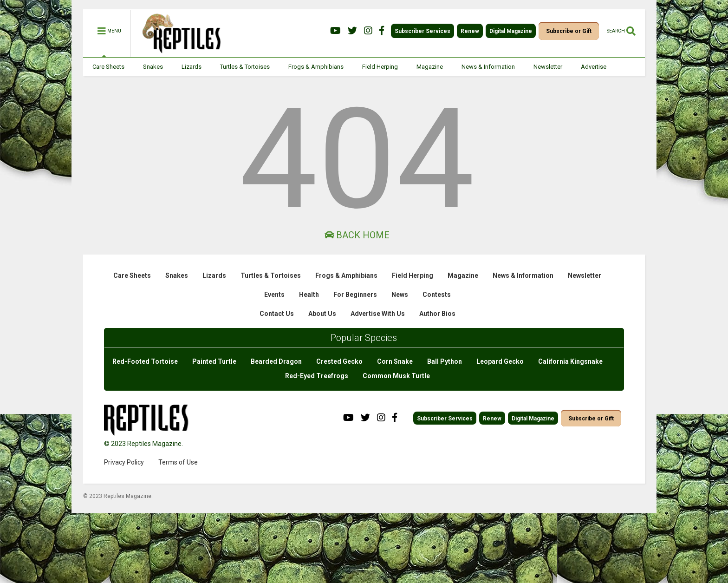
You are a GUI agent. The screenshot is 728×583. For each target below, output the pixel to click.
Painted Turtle (214, 361)
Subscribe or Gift (569, 31)
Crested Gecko (339, 361)
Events (274, 295)
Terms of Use (178, 462)
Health (309, 295)
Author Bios (437, 314)
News (400, 295)
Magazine (430, 67)
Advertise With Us (378, 314)
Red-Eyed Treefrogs (317, 376)
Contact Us (277, 314)
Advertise (594, 67)
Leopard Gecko (500, 361)
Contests (437, 295)
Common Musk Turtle (396, 376)
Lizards (192, 67)
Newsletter (548, 67)
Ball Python (445, 361)
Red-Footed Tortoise (145, 361)
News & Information (488, 67)
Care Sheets (108, 67)
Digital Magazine (511, 31)
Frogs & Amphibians (316, 67)
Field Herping (380, 67)
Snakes (153, 67)
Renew (470, 31)
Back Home (357, 235)
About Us (322, 314)
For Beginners (355, 295)
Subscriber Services (422, 31)
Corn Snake (395, 361)
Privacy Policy (124, 462)
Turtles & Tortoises (245, 67)
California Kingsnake (570, 361)
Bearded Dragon (276, 361)
